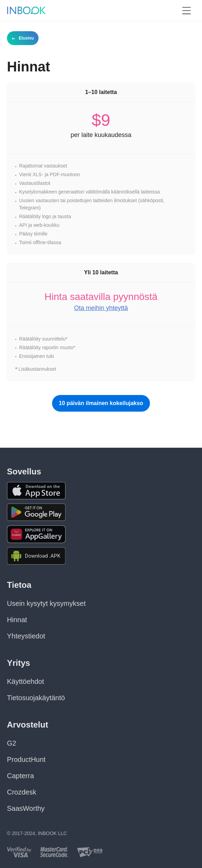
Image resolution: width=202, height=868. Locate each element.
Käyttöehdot (26, 681)
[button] (186, 10)
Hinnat (17, 620)
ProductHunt (26, 759)
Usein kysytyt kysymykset (46, 603)
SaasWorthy (26, 808)
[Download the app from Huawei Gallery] (36, 534)
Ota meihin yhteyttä (101, 308)
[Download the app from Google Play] (36, 512)
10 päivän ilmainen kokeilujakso (101, 403)
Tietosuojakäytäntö (36, 698)
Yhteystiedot (26, 636)
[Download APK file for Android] (36, 556)
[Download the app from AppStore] (36, 491)
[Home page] (26, 11)
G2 (12, 743)
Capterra (20, 776)
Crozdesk (22, 792)
